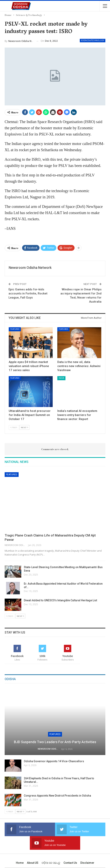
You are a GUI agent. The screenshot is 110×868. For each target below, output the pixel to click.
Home (20, 863)
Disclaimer (87, 863)
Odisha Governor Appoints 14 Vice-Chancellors (54, 761)
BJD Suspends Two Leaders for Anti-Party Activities (55, 742)
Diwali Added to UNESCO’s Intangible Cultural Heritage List (61, 600)
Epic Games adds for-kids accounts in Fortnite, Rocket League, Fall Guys (28, 293)
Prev (14, 427)
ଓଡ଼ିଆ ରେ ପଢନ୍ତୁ (51, 863)
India (61, 378)
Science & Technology (93, 40)
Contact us (70, 863)
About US (33, 863)
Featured (15, 329)
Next (24, 427)
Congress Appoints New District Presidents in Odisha (57, 796)
